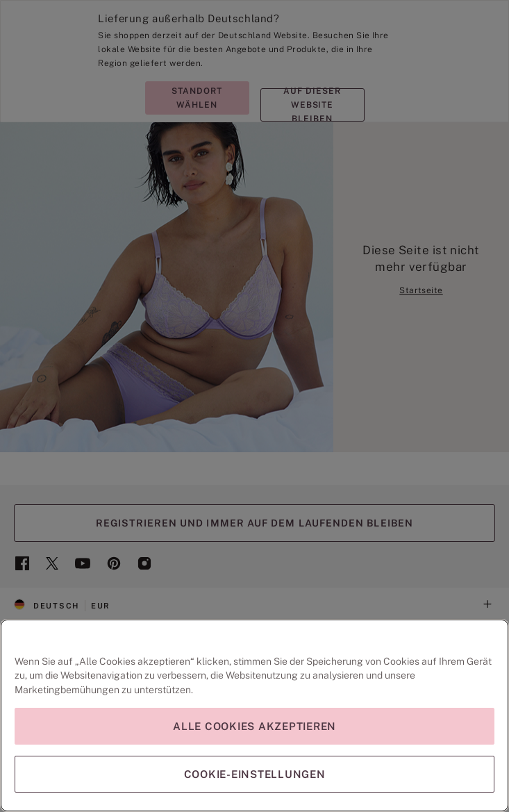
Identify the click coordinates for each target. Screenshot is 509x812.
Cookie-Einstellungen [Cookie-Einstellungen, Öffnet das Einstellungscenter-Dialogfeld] (255, 774)
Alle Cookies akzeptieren (254, 726)
